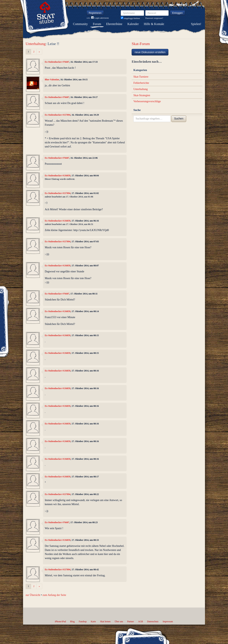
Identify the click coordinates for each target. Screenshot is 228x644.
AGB (140, 621)
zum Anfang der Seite (54, 595)
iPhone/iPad (60, 621)
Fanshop (83, 621)
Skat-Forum (141, 44)
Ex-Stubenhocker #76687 (57, 62)
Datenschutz (153, 621)
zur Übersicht (33, 595)
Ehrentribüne (114, 24)
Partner (130, 621)
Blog (72, 621)
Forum (97, 24)
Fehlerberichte (141, 83)
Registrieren (95, 13)
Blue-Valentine (52, 80)
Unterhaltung (36, 44)
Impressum (168, 621)
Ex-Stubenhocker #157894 (58, 115)
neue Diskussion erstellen (150, 52)
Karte (93, 621)
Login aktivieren (100, 18)
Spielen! (196, 24)
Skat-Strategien (142, 95)
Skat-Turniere (141, 77)
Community (80, 24)
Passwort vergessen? (154, 18)
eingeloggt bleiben (130, 18)
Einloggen (178, 13)
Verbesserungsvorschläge (147, 101)
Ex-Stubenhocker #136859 (58, 176)
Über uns (119, 621)
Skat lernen (105, 621)
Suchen (179, 119)
